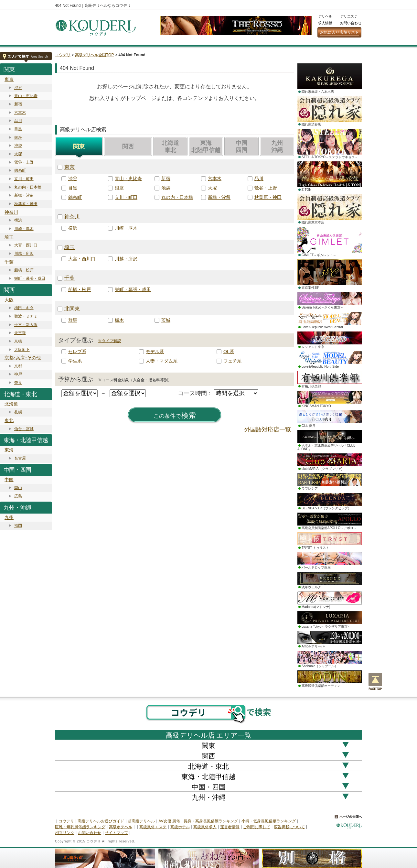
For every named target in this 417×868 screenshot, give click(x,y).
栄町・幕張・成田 (30, 278)
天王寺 (20, 333)
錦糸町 (20, 170)
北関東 (72, 309)
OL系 (229, 352)
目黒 (18, 129)
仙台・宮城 (24, 429)
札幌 (18, 412)
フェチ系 (232, 361)
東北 (9, 420)
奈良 (18, 383)
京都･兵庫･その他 (23, 358)
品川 (18, 121)
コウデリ (63, 55)
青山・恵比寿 (26, 96)
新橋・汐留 (24, 195)
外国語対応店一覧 (268, 429)
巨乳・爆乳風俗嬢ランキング (80, 827)
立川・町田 (24, 179)
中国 (9, 480)
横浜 (18, 220)
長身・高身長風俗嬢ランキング (211, 821)
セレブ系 (77, 352)
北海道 (11, 404)
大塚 (18, 154)
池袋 (18, 146)
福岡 (18, 526)
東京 (9, 79)
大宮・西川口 (26, 245)
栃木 (119, 320)
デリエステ (349, 16)
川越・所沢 (24, 254)
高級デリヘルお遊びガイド (101, 821)
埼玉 (9, 237)
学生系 (75, 361)
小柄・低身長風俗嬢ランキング (269, 821)
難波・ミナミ (26, 316)
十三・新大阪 (26, 325)
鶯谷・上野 (24, 162)
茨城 (166, 320)
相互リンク (65, 833)
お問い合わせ (351, 23)
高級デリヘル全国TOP (94, 55)
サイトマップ (116, 833)
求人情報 (325, 23)
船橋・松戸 (24, 270)
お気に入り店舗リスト (339, 32)
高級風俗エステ (153, 827)
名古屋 (20, 458)
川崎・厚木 (24, 229)
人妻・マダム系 (162, 361)
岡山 (18, 488)
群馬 (73, 320)
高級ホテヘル (121, 827)
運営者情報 (230, 827)
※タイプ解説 (110, 341)
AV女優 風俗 (169, 821)
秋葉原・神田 (26, 204)
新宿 (18, 104)
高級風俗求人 (205, 827)
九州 (9, 517)
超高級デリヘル (141, 821)
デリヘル (325, 16)
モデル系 (155, 352)
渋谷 (18, 88)
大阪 (9, 300)
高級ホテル (180, 827)
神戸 (18, 374)
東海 (9, 450)
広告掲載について (289, 827)
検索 (175, 416)
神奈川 (11, 212)
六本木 (20, 113)
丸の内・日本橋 (28, 187)
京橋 (18, 341)
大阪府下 (22, 350)
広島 (18, 496)
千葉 (9, 262)
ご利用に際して (257, 827)
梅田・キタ (24, 308)
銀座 (18, 137)
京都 (18, 366)
